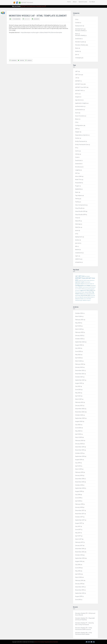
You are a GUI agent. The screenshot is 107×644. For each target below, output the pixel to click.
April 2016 (78, 574)
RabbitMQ (78, 189)
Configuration (79, 125)
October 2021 (79, 377)
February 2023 (79, 332)
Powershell (78, 183)
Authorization (79, 110)
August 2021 (79, 383)
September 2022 (80, 342)
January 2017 (79, 546)
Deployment (79, 26)
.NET (76, 71)
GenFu (77, 151)
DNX (76, 129)
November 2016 (80, 552)
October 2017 (79, 517)
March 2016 (78, 577)
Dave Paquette (45, 642)
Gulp (77, 157)
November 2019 (80, 450)
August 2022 (79, 345)
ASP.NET (78, 81)
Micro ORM (78, 176)
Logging (78, 170)
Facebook (13, 60)
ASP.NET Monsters (27, 3)
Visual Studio (79, 208)
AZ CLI (77, 94)
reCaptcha (78, 262)
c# (76, 234)
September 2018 (80, 488)
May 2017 (78, 533)
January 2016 (79, 584)
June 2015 (78, 600)
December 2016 (80, 549)
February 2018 (79, 504)
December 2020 (80, 409)
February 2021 (79, 402)
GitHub (77, 154)
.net (76, 78)
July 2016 (78, 565)
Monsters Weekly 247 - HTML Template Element (38, 16)
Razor (77, 192)
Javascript (78, 164)
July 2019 (78, 463)
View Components (81, 205)
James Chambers (54, 642)
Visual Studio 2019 (80, 215)
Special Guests (83, 2)
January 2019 (79, 475)
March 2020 (79, 437)
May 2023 (78, 323)
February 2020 (79, 441)
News (77, 34)
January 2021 (79, 406)
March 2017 (78, 539)
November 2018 (80, 482)
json (76, 55)
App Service (79, 100)
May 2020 (78, 431)
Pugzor (77, 186)
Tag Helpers (79, 196)
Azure (77, 113)
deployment (79, 237)
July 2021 (78, 386)
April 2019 (78, 466)
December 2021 (80, 371)
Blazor (77, 119)
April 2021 (78, 396)
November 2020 (80, 412)
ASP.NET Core (79, 84)
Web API (78, 221)
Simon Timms (38, 642)
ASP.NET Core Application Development (29, 6)
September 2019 (80, 456)
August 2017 (79, 523)
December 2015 (80, 587)
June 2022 (78, 351)
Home (69, 2)
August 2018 (79, 491)
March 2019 (78, 469)
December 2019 (80, 447)
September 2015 (80, 593)
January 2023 (79, 336)
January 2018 (79, 507)
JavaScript (78, 39)
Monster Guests (80, 42)
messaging (78, 58)
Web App (78, 224)
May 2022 (78, 355)
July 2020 (78, 425)
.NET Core (78, 75)
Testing (77, 199)
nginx (77, 256)
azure (77, 230)
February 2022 (79, 364)
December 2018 (80, 479)
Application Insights (81, 103)
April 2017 (78, 536)
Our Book (92, 2)
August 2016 (79, 561)
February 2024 (79, 320)
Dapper (77, 132)
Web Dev (78, 227)
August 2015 (79, 596)
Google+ (29, 60)
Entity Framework (80, 141)
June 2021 (78, 390)
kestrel (77, 250)
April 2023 (78, 326)
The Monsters (17, 19)
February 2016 (79, 580)
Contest (77, 23)
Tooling (77, 202)
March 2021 (78, 399)
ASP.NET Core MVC (81, 87)
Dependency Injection (82, 135)
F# (76, 148)
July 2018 (78, 495)
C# (76, 19)
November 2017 (80, 514)
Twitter (21, 60)
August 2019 (79, 460)
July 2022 (78, 348)
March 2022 (79, 361)
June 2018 (78, 498)
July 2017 (78, 526)
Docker (77, 138)
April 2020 (78, 434)
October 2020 (79, 415)
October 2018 (79, 485)
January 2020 (79, 444)
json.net (77, 243)
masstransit (79, 253)
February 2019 (79, 472)
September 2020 (80, 418)
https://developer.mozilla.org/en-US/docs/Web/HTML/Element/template (41, 33)
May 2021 (78, 393)
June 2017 (78, 530)
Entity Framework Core (82, 145)
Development (79, 29)
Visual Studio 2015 (80, 211)
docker (77, 51)
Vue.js (77, 218)
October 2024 (79, 313)
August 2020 (79, 421)
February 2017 (79, 542)
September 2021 (80, 380)
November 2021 (80, 374)
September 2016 (80, 558)
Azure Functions (80, 116)
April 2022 (78, 358)
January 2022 (79, 367)
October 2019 (79, 453)
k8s (76, 246)
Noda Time (78, 180)
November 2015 (80, 590)
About (75, 2)
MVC (77, 173)
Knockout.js (79, 167)
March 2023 (79, 329)
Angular (77, 97)
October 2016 (79, 555)
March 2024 (79, 316)
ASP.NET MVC (79, 91)
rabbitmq (78, 259)
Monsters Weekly (80, 31)
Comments (36, 19)
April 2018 (78, 501)
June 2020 (78, 428)
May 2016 (78, 571)
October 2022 (79, 339)
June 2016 (78, 568)
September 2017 (80, 520)
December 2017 (80, 510)
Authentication (80, 106)
